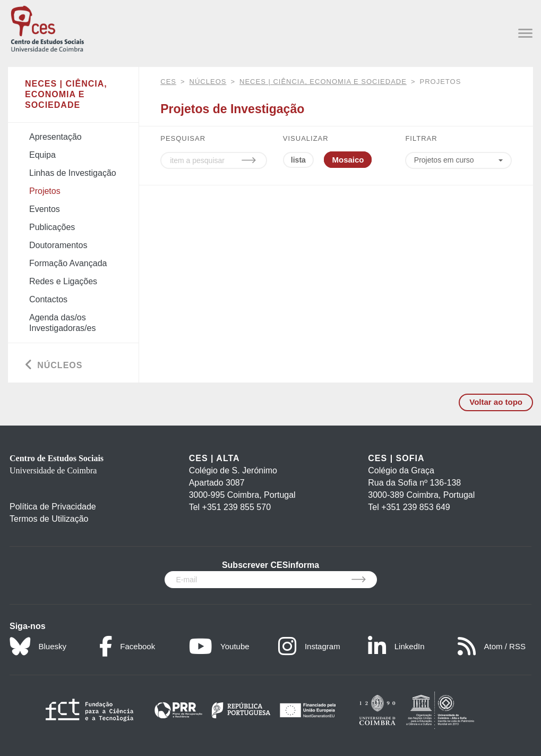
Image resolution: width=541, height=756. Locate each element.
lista (298, 160)
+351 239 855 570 (237, 507)
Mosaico (348, 160)
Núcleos (208, 82)
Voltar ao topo (496, 402)
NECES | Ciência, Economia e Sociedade (323, 82)
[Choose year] (458, 160)
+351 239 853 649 (415, 507)
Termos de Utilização (49, 519)
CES (168, 82)
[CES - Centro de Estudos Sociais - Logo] (47, 27)
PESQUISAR (183, 138)
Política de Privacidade (53, 507)
